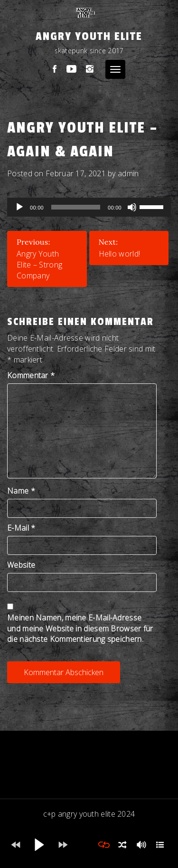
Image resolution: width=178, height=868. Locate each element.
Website (21, 565)
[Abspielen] (19, 207)
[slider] (76, 207)
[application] (89, 207)
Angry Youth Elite (89, 36)
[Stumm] (132, 207)
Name (21, 491)
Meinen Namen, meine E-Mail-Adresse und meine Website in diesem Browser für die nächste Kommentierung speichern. (80, 629)
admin (128, 173)
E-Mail (21, 528)
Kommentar (31, 375)
